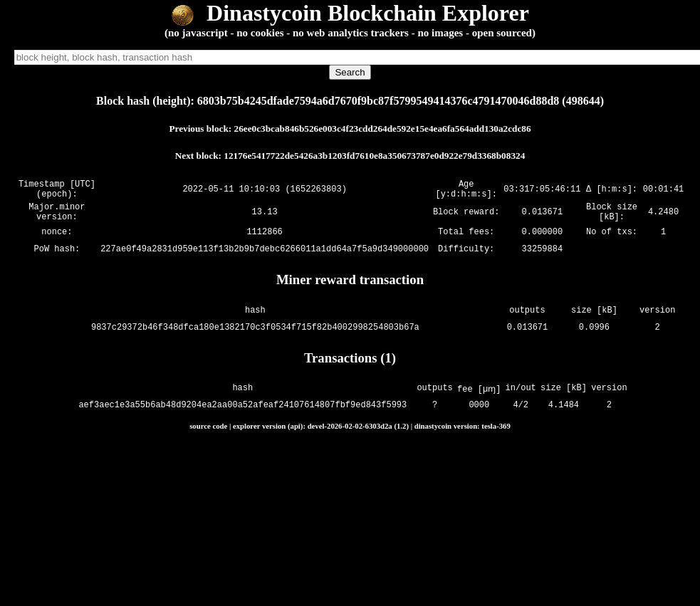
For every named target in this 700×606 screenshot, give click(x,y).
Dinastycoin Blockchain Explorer (350, 13)
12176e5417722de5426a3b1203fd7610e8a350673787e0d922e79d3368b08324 (374, 156)
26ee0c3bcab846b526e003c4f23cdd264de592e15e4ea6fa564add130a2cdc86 (383, 129)
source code (208, 434)
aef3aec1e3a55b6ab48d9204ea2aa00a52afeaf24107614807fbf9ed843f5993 (244, 414)
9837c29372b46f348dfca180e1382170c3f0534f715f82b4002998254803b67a (255, 336)
